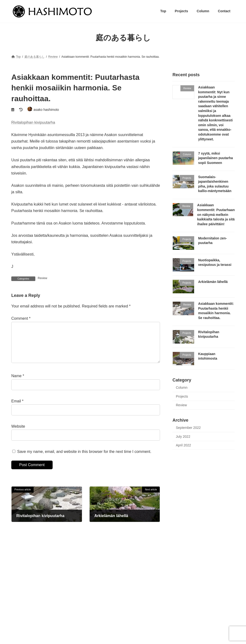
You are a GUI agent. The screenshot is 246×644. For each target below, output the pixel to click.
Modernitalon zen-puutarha (187, 624)
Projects (182, 396)
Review (42, 278)
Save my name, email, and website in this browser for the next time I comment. (84, 459)
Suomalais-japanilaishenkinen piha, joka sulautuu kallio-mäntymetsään (201, 607)
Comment (21, 318)
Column (182, 388)
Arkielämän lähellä (213, 282)
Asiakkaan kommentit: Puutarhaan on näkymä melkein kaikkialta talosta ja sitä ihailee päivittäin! (216, 214)
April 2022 (183, 445)
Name (18, 384)
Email (17, 409)
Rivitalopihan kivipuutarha (33, 122)
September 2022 (188, 428)
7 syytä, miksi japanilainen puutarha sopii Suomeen (216, 158)
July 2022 (183, 436)
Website (18, 434)
